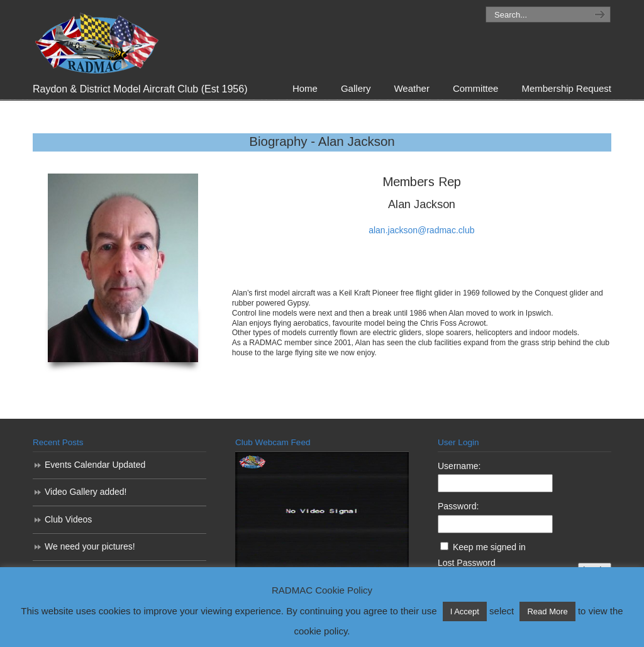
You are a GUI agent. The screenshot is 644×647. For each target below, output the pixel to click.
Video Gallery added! (86, 492)
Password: (458, 506)
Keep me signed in (489, 547)
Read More (547, 611)
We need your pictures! (90, 546)
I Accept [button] (465, 611)
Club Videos (68, 519)
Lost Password (467, 563)
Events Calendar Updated (95, 465)
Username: (459, 466)
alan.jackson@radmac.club (421, 230)
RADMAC (96, 40)
